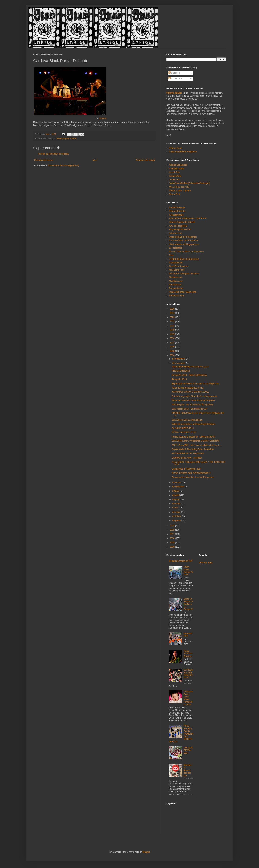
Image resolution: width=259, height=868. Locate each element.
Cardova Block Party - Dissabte (187, 458)
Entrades (174, 73)
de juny (176, 499)
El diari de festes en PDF (181, 561)
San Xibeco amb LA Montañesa (187, 420)
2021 (172, 326)
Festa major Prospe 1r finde (188, 571)
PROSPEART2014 (181, 371)
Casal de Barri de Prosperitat (183, 152)
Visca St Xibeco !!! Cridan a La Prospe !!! (188, 604)
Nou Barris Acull (177, 270)
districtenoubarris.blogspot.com (184, 244)
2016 (172, 347)
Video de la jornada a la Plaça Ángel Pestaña (193, 424)
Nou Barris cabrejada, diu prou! (184, 274)
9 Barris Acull (175, 148)
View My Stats (206, 563)
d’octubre (177, 483)
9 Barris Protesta (177, 211)
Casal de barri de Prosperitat (183, 237)
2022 (172, 322)
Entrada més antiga (145, 160)
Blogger (146, 852)
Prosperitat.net (176, 288)
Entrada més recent (44, 160)
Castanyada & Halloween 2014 (187, 469)
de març (177, 512)
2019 (172, 334)
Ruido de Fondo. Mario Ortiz (183, 292)
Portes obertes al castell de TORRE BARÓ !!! (193, 437)
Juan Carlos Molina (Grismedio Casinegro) (189, 183)
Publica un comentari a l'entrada (53, 154)
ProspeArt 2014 (179, 379)
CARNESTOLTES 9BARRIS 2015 (188, 674)
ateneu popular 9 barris (67, 138)
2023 (172, 317)
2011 (172, 534)
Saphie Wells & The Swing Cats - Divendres (193, 449)
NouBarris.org (176, 281)
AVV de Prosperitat (178, 226)
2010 (172, 538)
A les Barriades (176, 215)
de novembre (179, 363)
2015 (172, 351)
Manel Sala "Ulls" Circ (180, 187)
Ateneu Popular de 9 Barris (182, 222)
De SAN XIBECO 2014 (183, 428)
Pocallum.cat (175, 285)
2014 (172, 355)
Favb (171, 255)
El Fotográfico (176, 248)
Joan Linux (174, 180)
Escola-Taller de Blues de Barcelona (186, 252)
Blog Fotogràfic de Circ (180, 230)
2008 (172, 547)
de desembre (179, 359)
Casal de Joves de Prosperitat (183, 241)
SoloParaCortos (177, 296)
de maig (176, 504)
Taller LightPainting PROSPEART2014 (190, 367)
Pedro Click (175, 194)
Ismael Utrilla (175, 176)
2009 (172, 542)
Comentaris (175, 78)
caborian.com (176, 233)
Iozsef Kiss (174, 172)
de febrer (177, 516)
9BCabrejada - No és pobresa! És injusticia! (193, 405)
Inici (95, 160)
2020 (172, 330)
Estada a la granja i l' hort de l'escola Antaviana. (195, 396)
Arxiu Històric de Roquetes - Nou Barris (188, 219)
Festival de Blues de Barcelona (184, 259)
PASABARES (188, 635)
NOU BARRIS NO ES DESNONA (188, 454)
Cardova (103, 118)
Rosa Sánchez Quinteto (188, 654)
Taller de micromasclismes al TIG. (188, 388)
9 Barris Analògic (177, 208)
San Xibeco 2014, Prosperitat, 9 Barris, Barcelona (196, 441)
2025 (172, 309)
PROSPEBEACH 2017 (188, 750)
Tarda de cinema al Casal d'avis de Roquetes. (194, 400)
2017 (172, 343)
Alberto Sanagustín (178, 165)
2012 (172, 530)
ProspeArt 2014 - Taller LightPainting (189, 375)
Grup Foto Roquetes (179, 266)
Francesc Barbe (177, 169)
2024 (172, 313)
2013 (172, 526)
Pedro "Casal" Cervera (180, 191)
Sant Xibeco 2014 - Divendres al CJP (190, 409)
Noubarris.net (176, 277)
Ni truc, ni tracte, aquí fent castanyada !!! (191, 473)
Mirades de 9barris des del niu (188, 770)
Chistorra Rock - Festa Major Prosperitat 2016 (188, 698)
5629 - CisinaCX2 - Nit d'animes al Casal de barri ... (196, 445)
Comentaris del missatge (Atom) (63, 165)
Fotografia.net (176, 263)
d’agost (176, 491)
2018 (172, 338)
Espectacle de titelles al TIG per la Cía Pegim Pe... (196, 384)
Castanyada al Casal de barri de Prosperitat (193, 477)
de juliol (176, 495)
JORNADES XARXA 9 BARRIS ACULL (190, 392)
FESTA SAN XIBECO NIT (184, 432)
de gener (177, 521)
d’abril (175, 508)
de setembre (179, 487)
